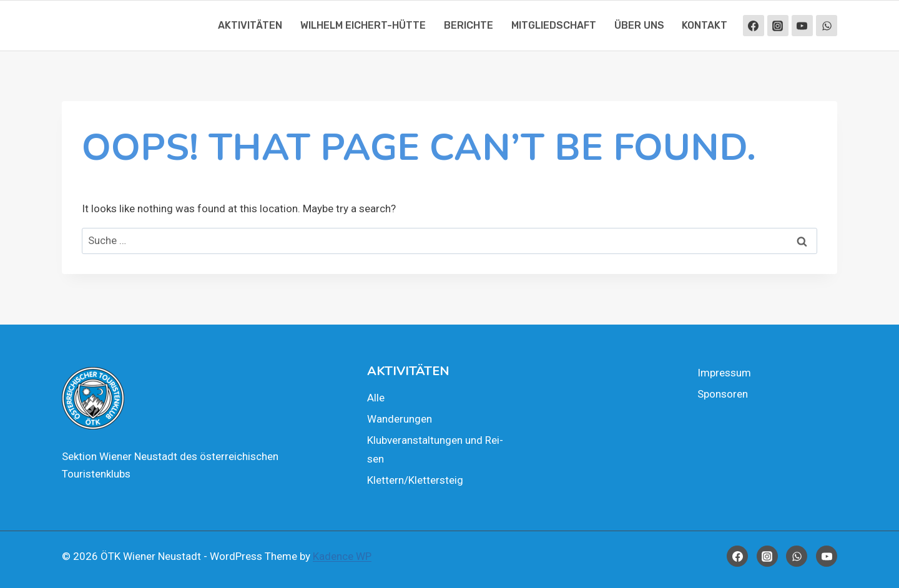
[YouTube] (802, 26)
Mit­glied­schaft (554, 25)
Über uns (639, 25)
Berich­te (469, 25)
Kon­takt (705, 25)
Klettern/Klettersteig (415, 480)
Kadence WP (342, 556)
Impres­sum (724, 373)
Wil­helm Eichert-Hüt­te (363, 25)
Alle (376, 398)
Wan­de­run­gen (400, 419)
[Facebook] (754, 26)
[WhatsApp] (827, 26)
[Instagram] (778, 26)
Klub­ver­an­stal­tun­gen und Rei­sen (435, 450)
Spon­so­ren (723, 394)
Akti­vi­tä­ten (250, 25)
